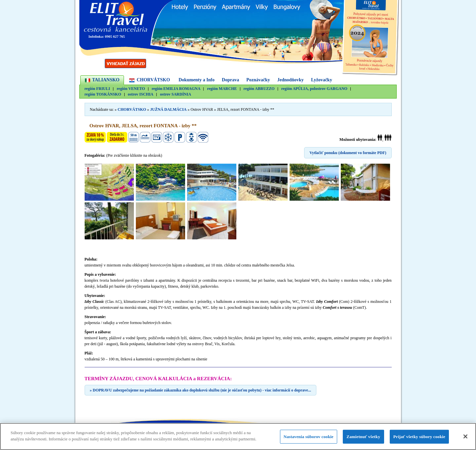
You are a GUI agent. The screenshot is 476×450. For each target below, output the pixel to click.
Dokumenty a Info (197, 80)
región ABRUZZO (259, 89)
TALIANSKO (106, 80)
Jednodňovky (291, 80)
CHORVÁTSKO (153, 80)
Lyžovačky (322, 80)
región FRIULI (97, 89)
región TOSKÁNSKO (103, 94)
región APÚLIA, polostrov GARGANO (314, 89)
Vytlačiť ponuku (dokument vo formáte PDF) (348, 153)
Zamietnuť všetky (363, 437)
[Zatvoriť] (465, 436)
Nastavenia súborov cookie (309, 437)
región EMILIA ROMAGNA (176, 89)
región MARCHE (222, 89)
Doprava (230, 80)
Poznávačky (258, 80)
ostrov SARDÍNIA (176, 94)
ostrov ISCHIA (141, 94)
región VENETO (131, 89)
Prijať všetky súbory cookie (419, 437)
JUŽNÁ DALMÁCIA (168, 109)
